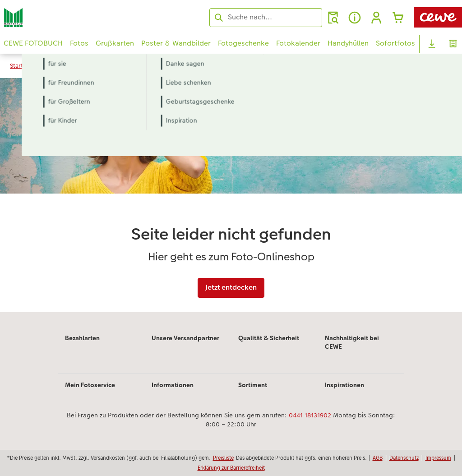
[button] (376, 18)
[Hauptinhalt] (231, 195)
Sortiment (253, 385)
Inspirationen (344, 385)
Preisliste (223, 458)
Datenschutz (404, 458)
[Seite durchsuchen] (266, 17)
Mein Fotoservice (90, 385)
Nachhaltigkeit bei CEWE (352, 342)
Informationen (173, 385)
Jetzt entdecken (231, 287)
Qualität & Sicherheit (269, 338)
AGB (378, 458)
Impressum (438, 458)
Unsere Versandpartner (185, 338)
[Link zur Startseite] (92, 17)
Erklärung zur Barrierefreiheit (231, 468)
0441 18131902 (310, 415)
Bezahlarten (82, 338)
